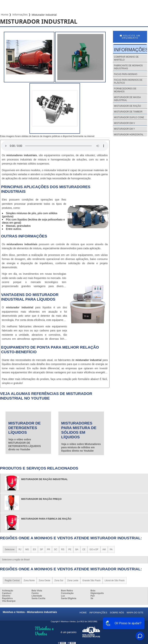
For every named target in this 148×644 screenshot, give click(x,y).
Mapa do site (135, 613)
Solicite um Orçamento (130, 37)
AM (104, 549)
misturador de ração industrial (45, 479)
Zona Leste (73, 580)
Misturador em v (124, 123)
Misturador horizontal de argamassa (129, 136)
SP (41, 549)
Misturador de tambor (128, 112)
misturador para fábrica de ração (46, 519)
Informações (98, 613)
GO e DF (94, 549)
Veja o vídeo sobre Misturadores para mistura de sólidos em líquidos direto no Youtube (81, 447)
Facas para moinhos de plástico (128, 81)
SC (56, 549)
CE (84, 549)
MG (27, 549)
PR (49, 549)
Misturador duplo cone (129, 117)
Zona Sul (59, 580)
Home (83, 613)
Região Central (12, 580)
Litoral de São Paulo (115, 580)
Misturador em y (124, 129)
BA (77, 549)
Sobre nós (117, 613)
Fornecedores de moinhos (125, 90)
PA (111, 549)
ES (34, 549)
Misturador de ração (127, 106)
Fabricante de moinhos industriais (128, 67)
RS (63, 549)
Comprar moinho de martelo (126, 58)
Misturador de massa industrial (127, 99)
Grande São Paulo (92, 580)
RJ (20, 549)
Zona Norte (29, 580)
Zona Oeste (45, 580)
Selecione (10, 549)
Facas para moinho (126, 74)
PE (70, 549)
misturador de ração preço (41, 499)
